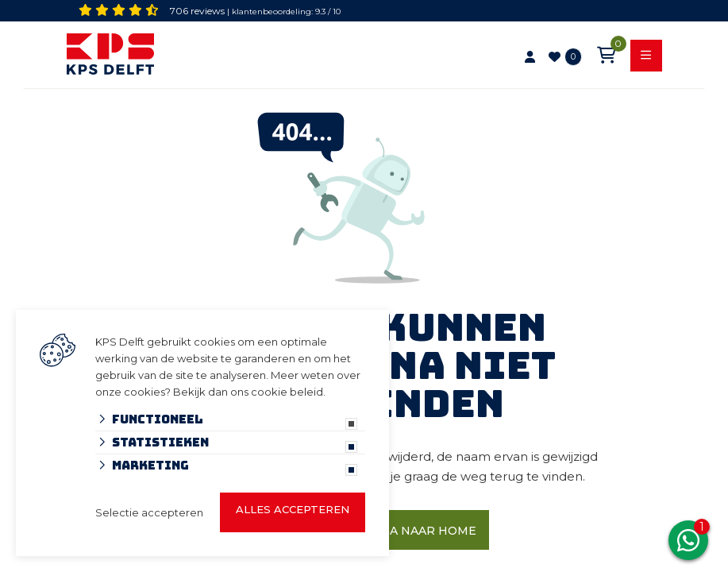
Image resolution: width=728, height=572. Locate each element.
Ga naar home (429, 531)
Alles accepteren (293, 509)
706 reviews (197, 11)
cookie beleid (287, 392)
